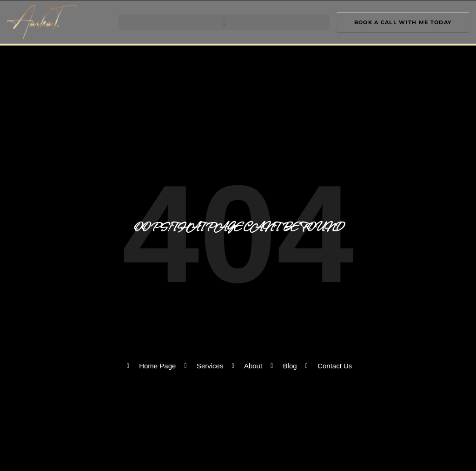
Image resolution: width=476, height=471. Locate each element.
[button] (224, 22)
